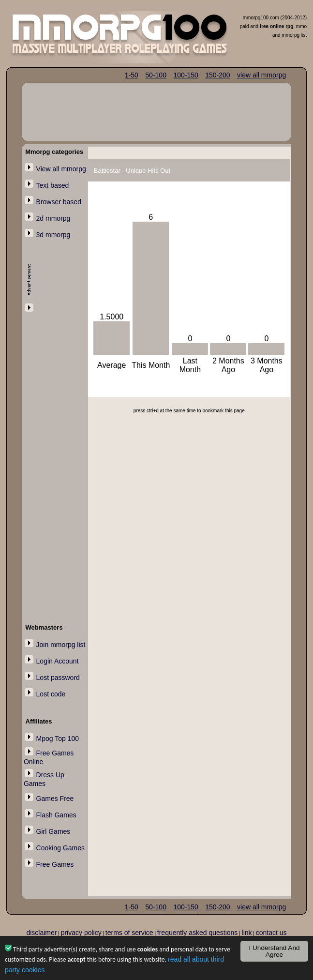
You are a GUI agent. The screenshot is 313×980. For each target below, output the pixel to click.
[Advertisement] (53, 459)
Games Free (55, 799)
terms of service (129, 933)
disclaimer (41, 933)
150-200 (217, 75)
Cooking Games (60, 848)
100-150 (186, 75)
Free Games (55, 864)
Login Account (58, 661)
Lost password (58, 678)
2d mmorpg (53, 218)
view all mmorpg (261, 75)
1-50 (132, 75)
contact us (271, 933)
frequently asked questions (198, 933)
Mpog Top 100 (58, 739)
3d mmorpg (53, 235)
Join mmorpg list (61, 645)
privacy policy (81, 933)
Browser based (59, 202)
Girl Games (53, 831)
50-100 (156, 75)
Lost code (51, 694)
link (247, 933)
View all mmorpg (61, 169)
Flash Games (56, 815)
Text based (53, 185)
